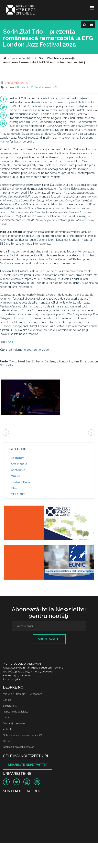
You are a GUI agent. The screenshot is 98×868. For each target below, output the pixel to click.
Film (14, 488)
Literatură (18, 458)
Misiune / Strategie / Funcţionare (22, 694)
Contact (7, 741)
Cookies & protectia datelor (18, 747)
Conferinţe (18, 470)
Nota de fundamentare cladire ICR (23, 735)
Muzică (16, 476)
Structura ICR (11, 706)
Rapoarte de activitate (16, 712)
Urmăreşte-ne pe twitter (28, 765)
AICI (10, 342)
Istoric (6, 718)
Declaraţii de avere (14, 723)
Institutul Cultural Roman (35, 87)
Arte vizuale (19, 464)
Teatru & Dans (20, 482)
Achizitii (8, 729)
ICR (17, 87)
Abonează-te (49, 639)
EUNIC (55, 87)
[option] (30, 398)
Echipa (7, 700)
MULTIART (18, 494)
